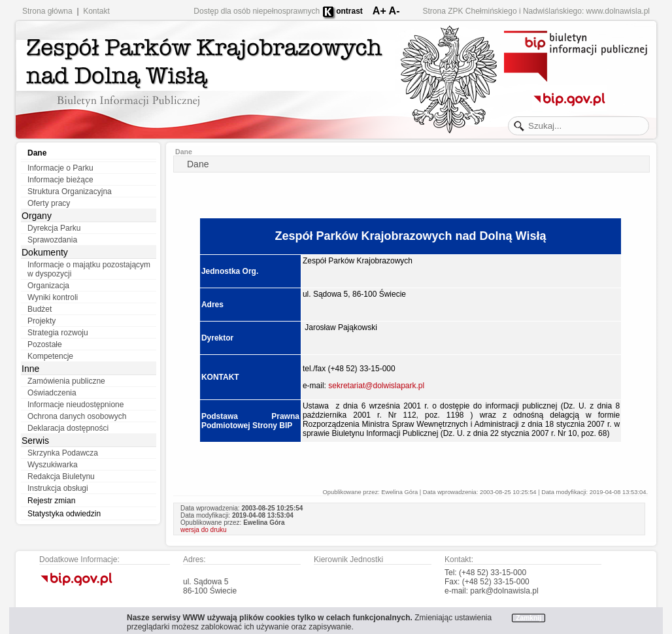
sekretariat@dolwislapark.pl (376, 386)
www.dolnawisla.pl (618, 11)
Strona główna (47, 11)
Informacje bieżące (60, 180)
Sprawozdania (52, 240)
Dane (37, 153)
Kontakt (96, 11)
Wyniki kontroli (53, 297)
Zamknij (529, 618)
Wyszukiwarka (53, 465)
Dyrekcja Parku (54, 228)
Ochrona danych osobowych (77, 416)
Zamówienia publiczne (66, 381)
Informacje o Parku (60, 168)
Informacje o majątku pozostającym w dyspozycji (89, 269)
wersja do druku (204, 530)
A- (395, 11)
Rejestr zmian (51, 501)
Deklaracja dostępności (68, 428)
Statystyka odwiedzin (64, 514)
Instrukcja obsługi (58, 488)
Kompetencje (50, 356)
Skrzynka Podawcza (63, 453)
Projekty (42, 321)
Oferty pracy (49, 203)
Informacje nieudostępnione (76, 405)
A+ (379, 11)
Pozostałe (45, 344)
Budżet (40, 309)
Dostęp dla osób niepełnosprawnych (257, 11)
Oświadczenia (52, 393)
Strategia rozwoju (58, 333)
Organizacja (48, 286)
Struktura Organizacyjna (70, 192)
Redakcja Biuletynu (61, 476)
